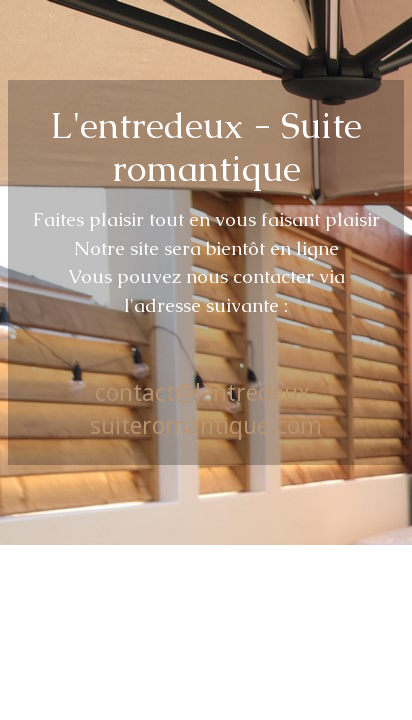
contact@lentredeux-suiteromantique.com (206, 408)
